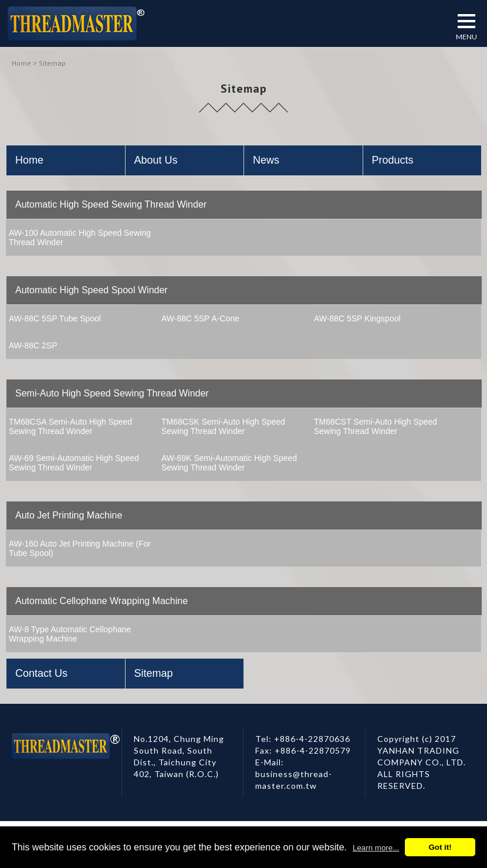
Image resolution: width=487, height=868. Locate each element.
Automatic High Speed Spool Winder (92, 290)
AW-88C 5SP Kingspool (357, 318)
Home (21, 63)
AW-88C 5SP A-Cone (200, 318)
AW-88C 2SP (33, 345)
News (266, 160)
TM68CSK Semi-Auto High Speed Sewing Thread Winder (223, 426)
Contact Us (41, 673)
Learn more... (376, 848)
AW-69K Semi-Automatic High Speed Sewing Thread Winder (229, 463)
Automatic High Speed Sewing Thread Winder (111, 204)
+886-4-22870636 (312, 739)
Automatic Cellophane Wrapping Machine (102, 601)
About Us (156, 160)
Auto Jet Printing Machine (69, 515)
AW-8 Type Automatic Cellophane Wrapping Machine (70, 634)
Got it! (440, 847)
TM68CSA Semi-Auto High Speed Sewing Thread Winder (70, 426)
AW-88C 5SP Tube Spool (55, 318)
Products (393, 160)
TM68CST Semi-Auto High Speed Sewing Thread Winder (376, 426)
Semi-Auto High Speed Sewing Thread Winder (112, 393)
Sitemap (154, 673)
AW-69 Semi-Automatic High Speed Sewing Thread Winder (74, 463)
